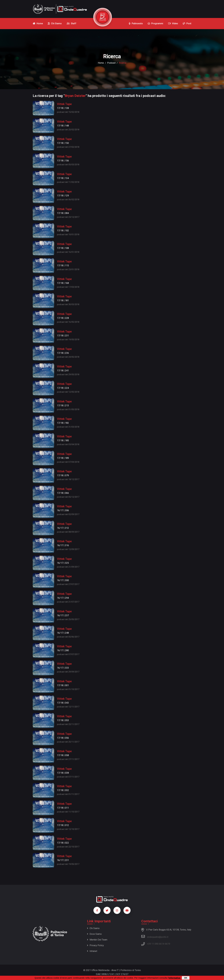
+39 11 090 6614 (156, 944)
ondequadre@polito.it (155, 936)
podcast (111, 63)
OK (186, 978)
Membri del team (97, 940)
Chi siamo (93, 928)
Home (101, 63)
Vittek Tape (64, 104)
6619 (168, 944)
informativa (174, 978)
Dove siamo (94, 934)
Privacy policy (95, 945)
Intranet (92, 951)
